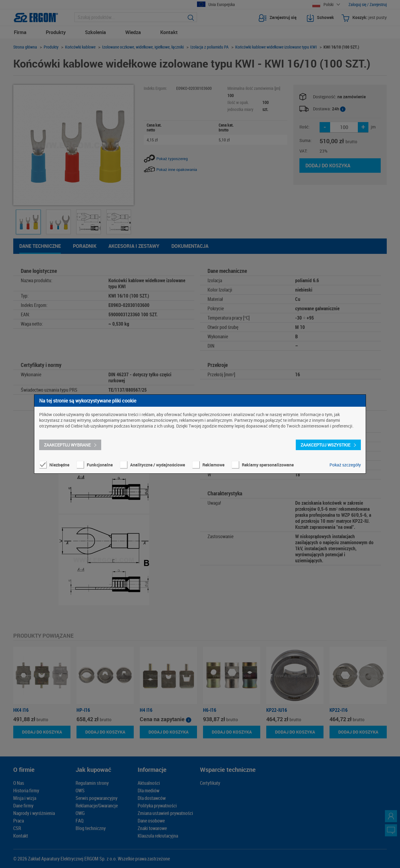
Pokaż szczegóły (345, 465)
